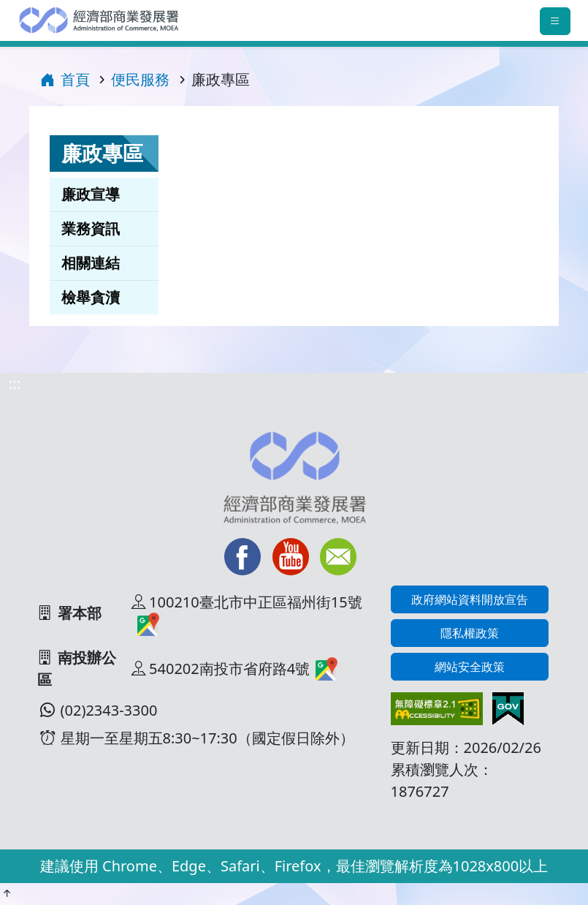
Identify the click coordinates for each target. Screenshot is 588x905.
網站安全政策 (470, 667)
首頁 (65, 79)
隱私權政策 (470, 633)
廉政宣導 (91, 194)
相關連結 (91, 263)
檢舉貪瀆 (91, 297)
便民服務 (140, 79)
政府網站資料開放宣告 (470, 599)
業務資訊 (91, 228)
